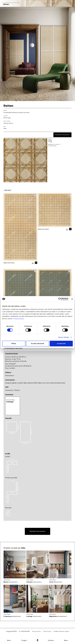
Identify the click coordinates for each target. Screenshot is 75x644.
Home (3, 3)
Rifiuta (14, 343)
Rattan (18, 3)
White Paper (14, 3)
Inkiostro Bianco (8, 123)
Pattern (17, 390)
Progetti (24, 640)
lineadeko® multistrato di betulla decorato (17, 113)
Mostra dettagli (63, 337)
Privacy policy (19, 319)
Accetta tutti (61, 343)
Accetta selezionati (37, 343)
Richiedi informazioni (62, 135)
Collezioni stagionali (8, 3)
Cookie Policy (47, 631)
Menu (9, 640)
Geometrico (9, 390)
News (66, 640)
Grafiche (51, 640)
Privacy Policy (36, 631)
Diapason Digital (64, 631)
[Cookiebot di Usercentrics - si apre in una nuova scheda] (60, 299)
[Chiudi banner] (72, 299)
